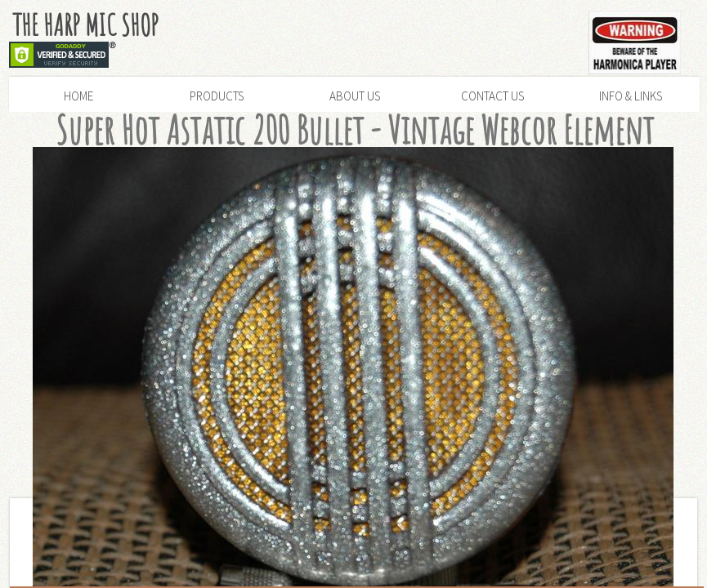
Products (217, 96)
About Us (355, 96)
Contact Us (492, 96)
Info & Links (631, 96)
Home (78, 96)
